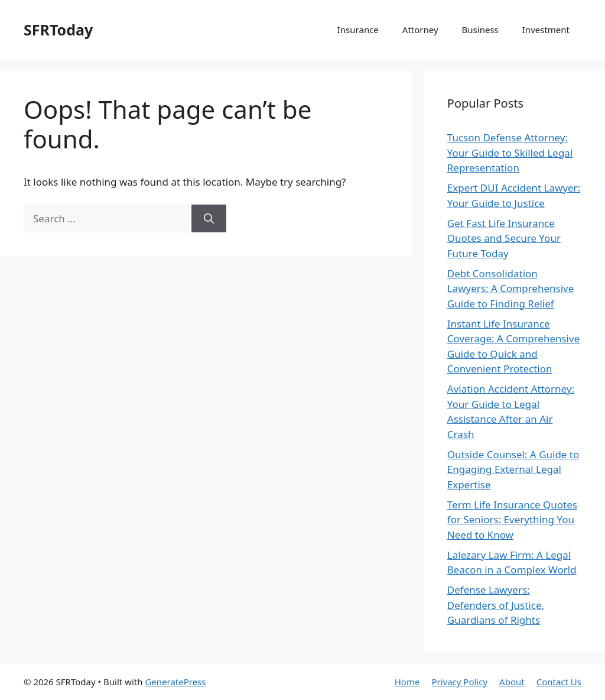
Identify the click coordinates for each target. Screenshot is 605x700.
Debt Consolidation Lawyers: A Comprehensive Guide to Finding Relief (511, 289)
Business (480, 30)
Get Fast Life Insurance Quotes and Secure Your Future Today (504, 238)
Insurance (358, 30)
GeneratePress (175, 682)
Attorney (420, 30)
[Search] (209, 219)
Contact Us (559, 682)
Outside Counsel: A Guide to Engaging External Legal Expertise (513, 469)
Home (407, 682)
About (512, 682)
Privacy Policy (459, 682)
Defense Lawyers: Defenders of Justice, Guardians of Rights (496, 605)
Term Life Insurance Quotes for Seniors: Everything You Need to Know (512, 520)
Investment (546, 30)
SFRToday (58, 30)
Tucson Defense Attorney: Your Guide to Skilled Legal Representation (510, 153)
